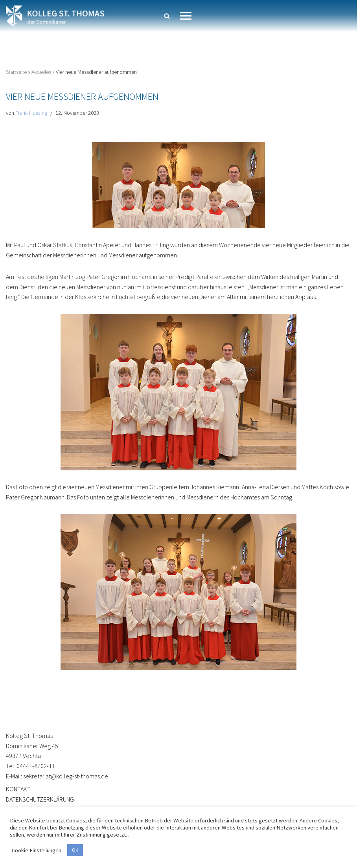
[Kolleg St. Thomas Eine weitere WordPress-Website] (55, 16)
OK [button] (75, 850)
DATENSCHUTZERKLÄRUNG (40, 799)
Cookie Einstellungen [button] (37, 850)
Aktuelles (41, 72)
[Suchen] (167, 16)
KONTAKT (18, 789)
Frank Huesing (31, 113)
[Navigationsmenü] (186, 16)
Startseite (16, 72)
